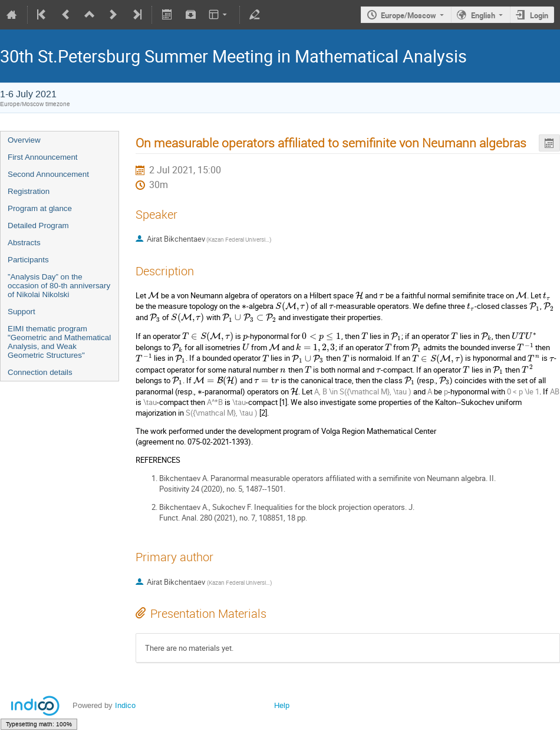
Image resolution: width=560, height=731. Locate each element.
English (483, 15)
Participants (28, 260)
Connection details (40, 372)
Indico (125, 705)
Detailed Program (38, 225)
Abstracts (24, 243)
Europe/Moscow (409, 15)
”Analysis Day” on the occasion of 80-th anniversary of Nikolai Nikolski (59, 286)
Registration (29, 191)
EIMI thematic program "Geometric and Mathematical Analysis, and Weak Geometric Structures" (59, 342)
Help (282, 705)
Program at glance (40, 208)
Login (539, 15)
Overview (24, 140)
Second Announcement (48, 174)
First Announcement (43, 157)
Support (22, 312)
